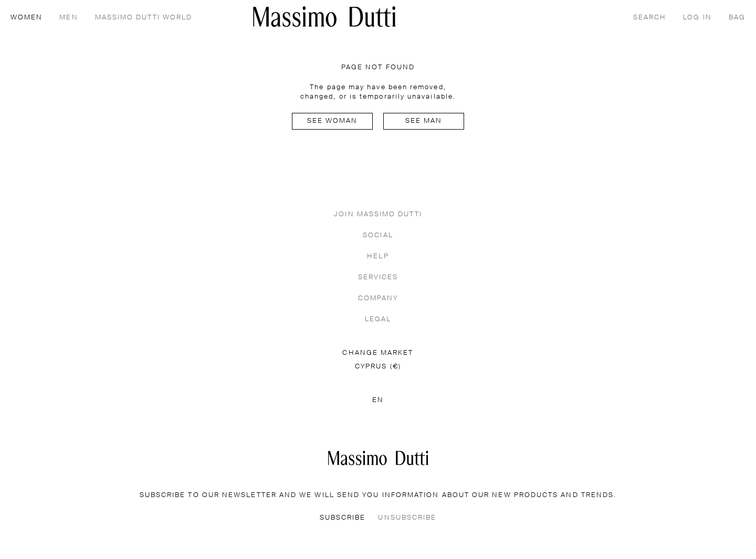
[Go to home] (324, 17)
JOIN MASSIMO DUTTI (378, 214)
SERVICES (378, 277)
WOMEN (27, 18)
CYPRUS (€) (378, 367)
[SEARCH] (650, 17)
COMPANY (378, 298)
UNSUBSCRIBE (407, 518)
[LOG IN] (697, 17)
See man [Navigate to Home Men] (424, 121)
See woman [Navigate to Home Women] (333, 121)
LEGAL (378, 319)
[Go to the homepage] (378, 458)
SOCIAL (378, 235)
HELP (378, 256)
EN (378, 400)
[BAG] (737, 17)
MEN (69, 18)
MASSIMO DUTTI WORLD (144, 18)
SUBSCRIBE (343, 518)
